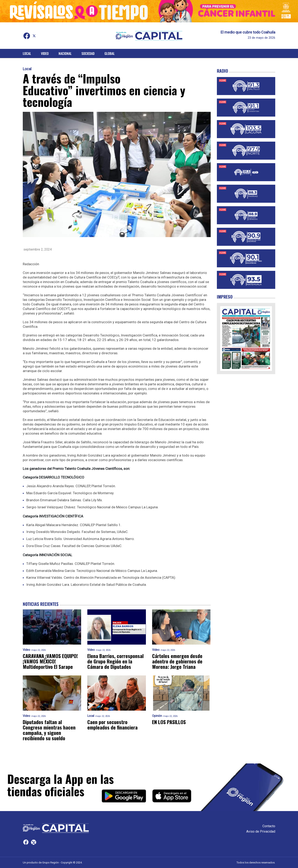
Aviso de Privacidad (261, 831)
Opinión (157, 716)
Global (110, 53)
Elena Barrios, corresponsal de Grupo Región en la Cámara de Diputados (115, 661)
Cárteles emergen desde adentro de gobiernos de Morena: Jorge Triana (177, 661)
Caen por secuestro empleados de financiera (112, 725)
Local (27, 53)
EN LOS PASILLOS (169, 722)
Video (45, 53)
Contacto (269, 826)
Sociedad (88, 53)
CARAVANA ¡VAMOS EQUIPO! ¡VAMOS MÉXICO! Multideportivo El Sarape (50, 661)
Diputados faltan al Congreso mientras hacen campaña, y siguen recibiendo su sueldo (49, 730)
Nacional (65, 53)
